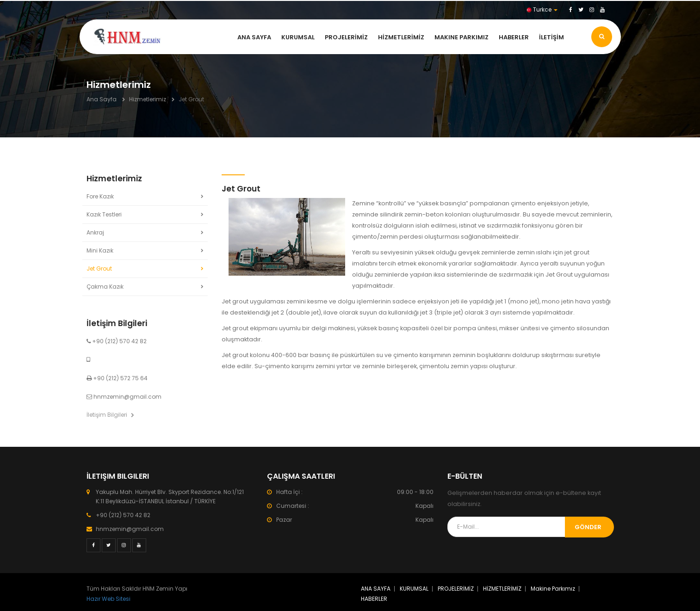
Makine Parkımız (462, 37)
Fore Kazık (100, 196)
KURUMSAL (298, 37)
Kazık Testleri (104, 214)
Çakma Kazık (105, 287)
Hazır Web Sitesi (108, 599)
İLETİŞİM (551, 37)
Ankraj (95, 232)
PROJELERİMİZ (346, 37)
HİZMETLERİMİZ (401, 37)
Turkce (542, 9)
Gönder (588, 527)
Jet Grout (99, 268)
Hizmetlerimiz (148, 99)
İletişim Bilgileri (110, 415)
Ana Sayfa (102, 99)
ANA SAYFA (254, 37)
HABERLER (514, 37)
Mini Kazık (100, 250)
